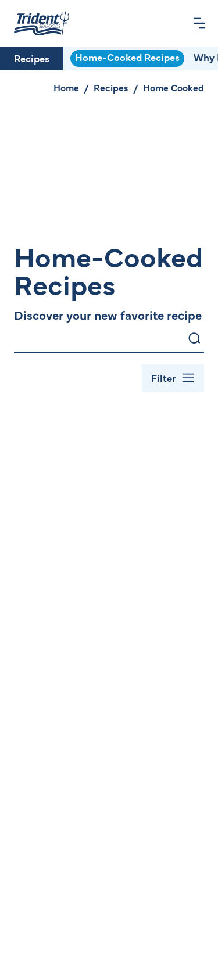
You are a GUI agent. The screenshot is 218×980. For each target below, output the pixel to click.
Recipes (32, 58)
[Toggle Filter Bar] (173, 378)
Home (66, 87)
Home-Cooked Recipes (127, 57)
